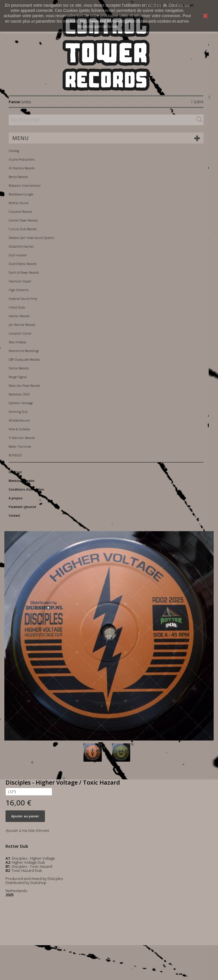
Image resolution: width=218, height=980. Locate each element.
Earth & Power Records (24, 273)
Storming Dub (18, 412)
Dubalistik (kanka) (21, 246)
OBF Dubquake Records (24, 360)
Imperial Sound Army (23, 299)
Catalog (14, 151)
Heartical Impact (20, 281)
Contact (14, 516)
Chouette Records (20, 212)
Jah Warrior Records (22, 325)
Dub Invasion (18, 255)
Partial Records (19, 368)
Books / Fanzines (20, 447)
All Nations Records (22, 168)
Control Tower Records (23, 220)
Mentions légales (22, 481)
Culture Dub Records (23, 229)
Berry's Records (18, 177)
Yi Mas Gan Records (22, 438)
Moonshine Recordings (24, 351)
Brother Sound (19, 203)
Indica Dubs (17, 307)
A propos (16, 498)
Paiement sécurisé (22, 507)
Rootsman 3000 (19, 394)
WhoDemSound (19, 420)
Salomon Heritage (21, 403)
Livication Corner (20, 333)
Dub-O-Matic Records (23, 264)
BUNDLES (15, 455)
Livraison (15, 472)
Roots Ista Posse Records (24, 386)
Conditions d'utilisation (26, 489)
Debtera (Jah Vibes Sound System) (31, 238)
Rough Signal (18, 377)
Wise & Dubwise (19, 429)
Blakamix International (25, 186)
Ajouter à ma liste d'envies (27, 830)
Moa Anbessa (18, 342)
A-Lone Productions (22, 159)
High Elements (19, 290)
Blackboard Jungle (21, 194)
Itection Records (19, 316)
